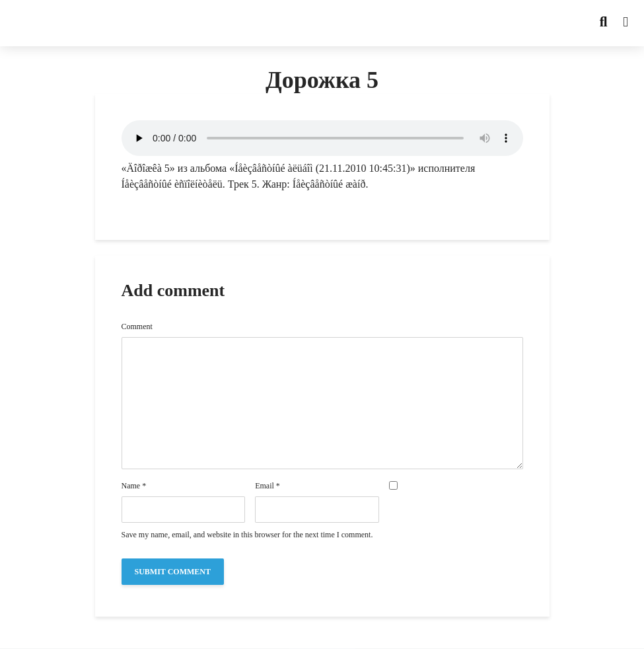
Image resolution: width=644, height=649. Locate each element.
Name (134, 486)
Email (268, 486)
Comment (137, 326)
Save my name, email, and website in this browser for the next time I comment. (247, 535)
